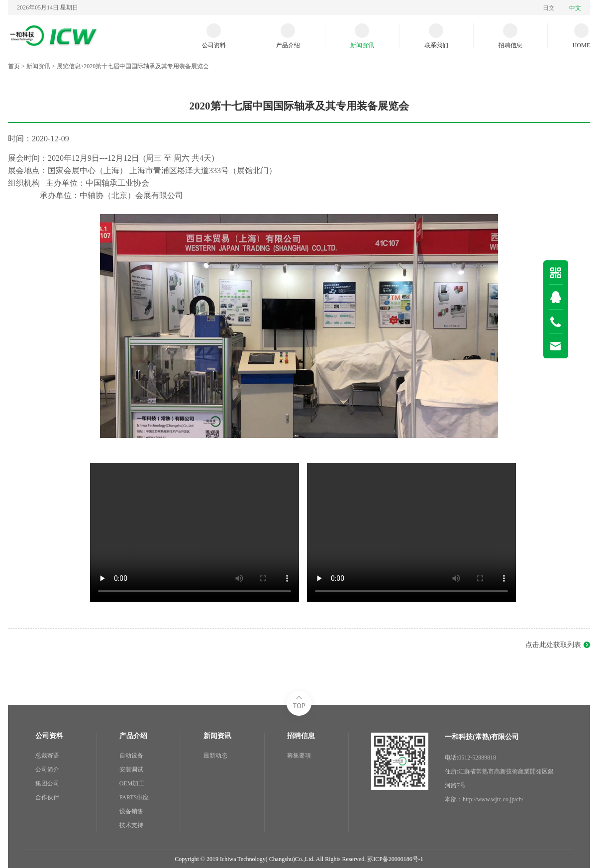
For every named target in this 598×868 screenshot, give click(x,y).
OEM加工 (132, 783)
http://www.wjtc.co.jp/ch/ (493, 799)
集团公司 (47, 783)
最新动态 (215, 756)
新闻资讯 (38, 66)
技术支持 (131, 825)
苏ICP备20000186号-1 (395, 859)
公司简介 (47, 769)
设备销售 (131, 811)
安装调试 (131, 769)
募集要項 (299, 756)
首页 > (17, 66)
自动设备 (131, 756)
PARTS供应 (134, 797)
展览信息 (69, 66)
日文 (549, 8)
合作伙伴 (47, 797)
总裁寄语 (47, 756)
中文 (575, 8)
